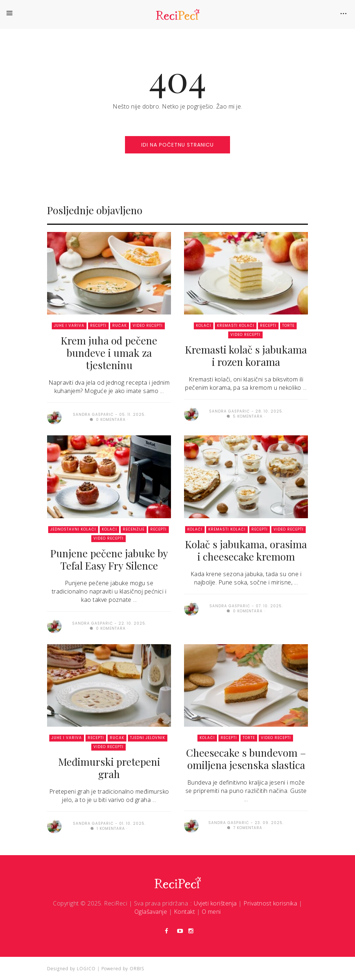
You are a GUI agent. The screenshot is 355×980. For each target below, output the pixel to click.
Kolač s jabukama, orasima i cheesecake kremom (246, 550)
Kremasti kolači (236, 326)
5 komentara (245, 416)
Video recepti (148, 326)
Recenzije (134, 529)
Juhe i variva (69, 326)
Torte (288, 326)
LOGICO (86, 969)
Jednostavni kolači (73, 529)
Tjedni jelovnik (148, 738)
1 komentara (108, 829)
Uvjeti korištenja (215, 903)
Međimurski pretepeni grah (109, 768)
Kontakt (185, 912)
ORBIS (137, 969)
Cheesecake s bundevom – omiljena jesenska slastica (246, 759)
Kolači (204, 326)
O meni (211, 912)
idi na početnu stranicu (177, 145)
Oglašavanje (151, 912)
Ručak (120, 326)
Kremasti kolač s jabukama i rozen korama (246, 356)
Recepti (98, 326)
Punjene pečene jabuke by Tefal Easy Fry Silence (109, 559)
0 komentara (108, 420)
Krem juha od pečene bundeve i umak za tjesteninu (109, 353)
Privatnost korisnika (270, 903)
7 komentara (245, 828)
